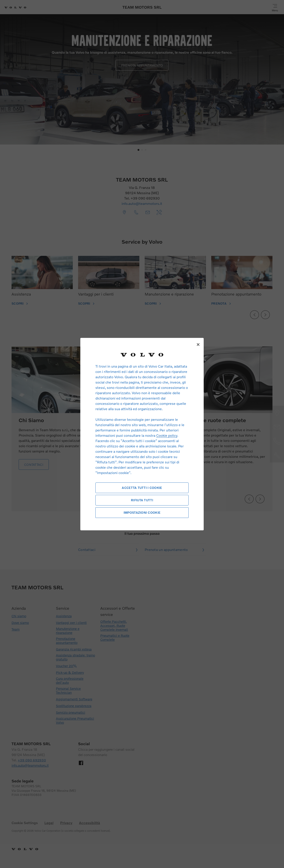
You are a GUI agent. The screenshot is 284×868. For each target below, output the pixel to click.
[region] (142, 434)
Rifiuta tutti (142, 500)
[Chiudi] (198, 345)
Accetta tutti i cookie (142, 488)
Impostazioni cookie (142, 512)
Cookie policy (167, 435)
